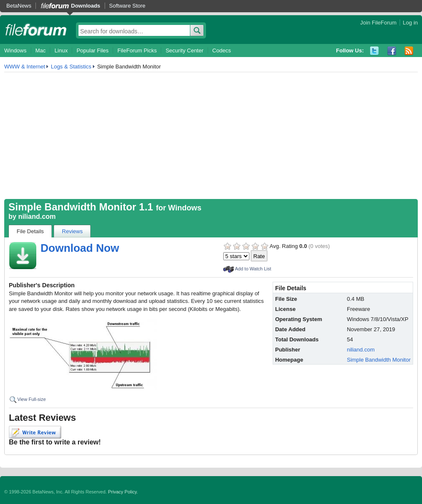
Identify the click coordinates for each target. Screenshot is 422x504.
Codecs (222, 50)
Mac (41, 50)
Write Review (35, 432)
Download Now (80, 248)
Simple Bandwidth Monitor (379, 360)
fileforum (36, 30)
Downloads (85, 6)
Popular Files (92, 50)
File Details (30, 231)
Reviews (72, 231)
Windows (15, 50)
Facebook (392, 51)
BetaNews (19, 6)
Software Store (127, 6)
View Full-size (32, 399)
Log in (410, 23)
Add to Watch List (253, 269)
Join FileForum (379, 23)
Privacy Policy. (123, 492)
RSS (409, 51)
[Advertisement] (211, 136)
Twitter (375, 51)
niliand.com (37, 217)
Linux (61, 50)
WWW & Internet (25, 67)
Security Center (184, 50)
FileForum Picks (137, 50)
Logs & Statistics (71, 67)
